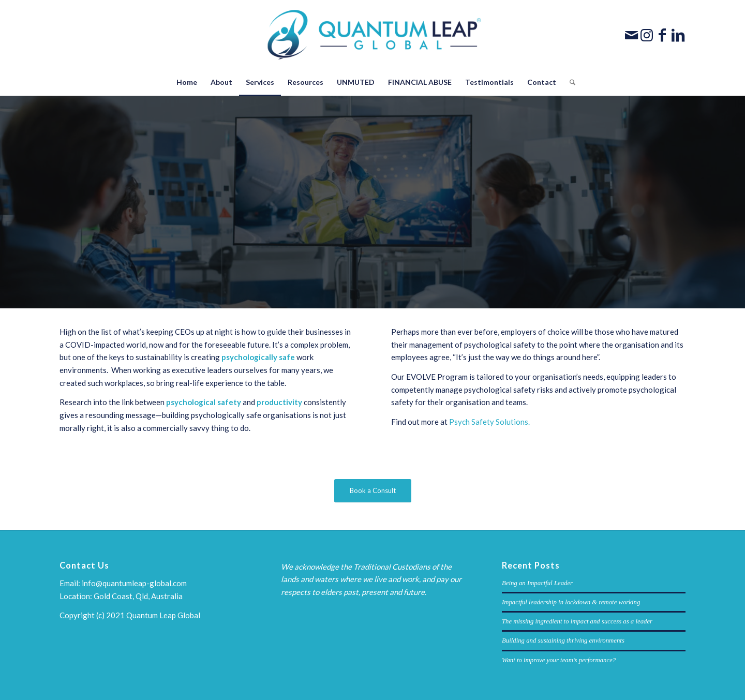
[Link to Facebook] (662, 35)
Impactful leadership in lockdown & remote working (571, 602)
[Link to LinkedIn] (678, 35)
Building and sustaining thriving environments (563, 641)
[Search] (569, 82)
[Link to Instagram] (647, 35)
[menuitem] (187, 82)
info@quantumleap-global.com (134, 583)
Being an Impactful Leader (537, 583)
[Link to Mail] (631, 35)
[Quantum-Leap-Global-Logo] (373, 35)
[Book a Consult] (373, 491)
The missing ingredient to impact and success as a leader (577, 621)
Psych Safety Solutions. (489, 422)
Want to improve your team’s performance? (559, 660)
